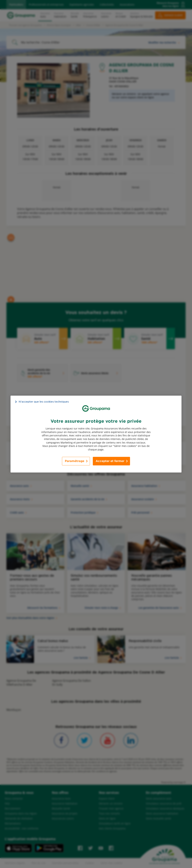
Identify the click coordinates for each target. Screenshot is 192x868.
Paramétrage (75, 461)
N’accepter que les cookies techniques (44, 402)
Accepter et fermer (110, 461)
